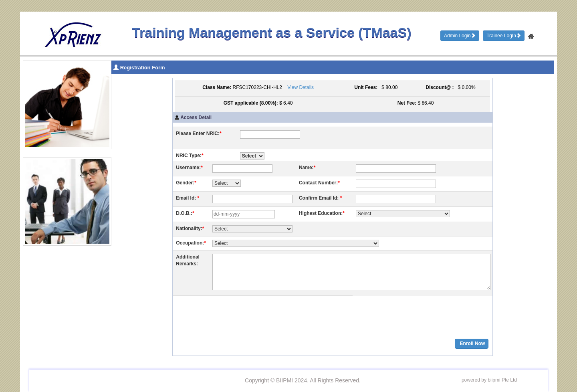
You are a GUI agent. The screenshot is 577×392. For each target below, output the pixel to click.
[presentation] (237, 315)
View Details (301, 87)
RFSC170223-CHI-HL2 (257, 87)
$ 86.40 (426, 103)
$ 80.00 (388, 87)
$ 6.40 (286, 103)
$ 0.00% (465, 87)
